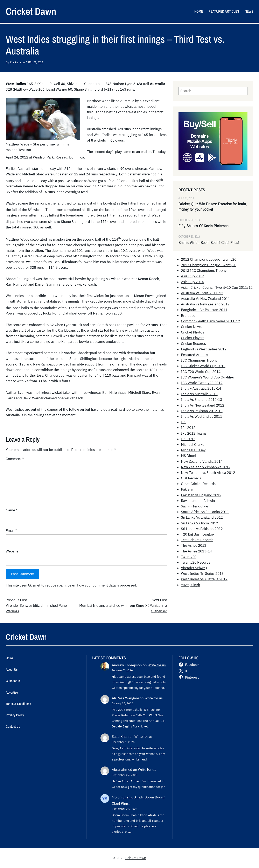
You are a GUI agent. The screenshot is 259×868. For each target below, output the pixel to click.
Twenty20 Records (196, 562)
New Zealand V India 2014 (202, 461)
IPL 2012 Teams (194, 433)
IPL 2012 (188, 428)
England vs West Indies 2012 (204, 349)
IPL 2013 (188, 439)
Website (12, 551)
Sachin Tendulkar (195, 506)
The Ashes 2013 (194, 545)
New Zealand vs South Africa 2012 (208, 473)
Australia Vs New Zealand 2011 (205, 299)
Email (11, 531)
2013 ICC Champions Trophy (204, 271)
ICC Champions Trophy (199, 360)
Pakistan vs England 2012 (201, 495)
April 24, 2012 (34, 62)
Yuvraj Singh (191, 585)
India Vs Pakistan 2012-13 (202, 411)
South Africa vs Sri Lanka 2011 (205, 512)
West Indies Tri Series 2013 (202, 574)
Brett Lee (188, 316)
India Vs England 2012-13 (202, 400)
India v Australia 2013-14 (201, 388)
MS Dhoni (188, 456)
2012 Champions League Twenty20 (209, 259)
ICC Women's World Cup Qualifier (208, 377)
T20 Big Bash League (197, 534)
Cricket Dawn (31, 11)
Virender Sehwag (194, 568)
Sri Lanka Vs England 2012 (202, 517)
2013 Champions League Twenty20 (209, 265)
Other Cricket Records (198, 484)
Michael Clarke (193, 445)
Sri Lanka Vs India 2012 (199, 523)
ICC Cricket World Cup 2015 (203, 366)
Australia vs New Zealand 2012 (205, 304)
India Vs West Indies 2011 (202, 416)
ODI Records (191, 478)
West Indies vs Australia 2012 (204, 579)
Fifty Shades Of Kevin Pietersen (204, 226)
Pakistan (188, 489)
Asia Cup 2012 (192, 276)
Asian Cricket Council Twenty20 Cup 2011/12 (217, 287)
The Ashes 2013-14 (196, 551)
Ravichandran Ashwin (198, 501)
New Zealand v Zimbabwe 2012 (206, 467)
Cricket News (191, 327)
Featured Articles (194, 355)
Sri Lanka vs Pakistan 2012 (202, 529)
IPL (184, 422)
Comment (15, 459)
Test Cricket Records (197, 540)
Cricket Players (193, 338)
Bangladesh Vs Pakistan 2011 (204, 310)
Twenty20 (189, 557)
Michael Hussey (193, 450)
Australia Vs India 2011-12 (202, 293)
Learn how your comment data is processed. (102, 585)
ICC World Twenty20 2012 (202, 383)
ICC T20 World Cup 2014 (201, 372)
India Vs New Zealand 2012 (203, 405)
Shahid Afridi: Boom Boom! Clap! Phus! (209, 242)
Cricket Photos (192, 332)
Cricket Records (193, 344)
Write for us (157, 665)
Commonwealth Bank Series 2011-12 (211, 321)
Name (12, 510)
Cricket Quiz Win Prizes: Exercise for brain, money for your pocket (213, 207)
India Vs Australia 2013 (199, 394)
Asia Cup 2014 (192, 282)
